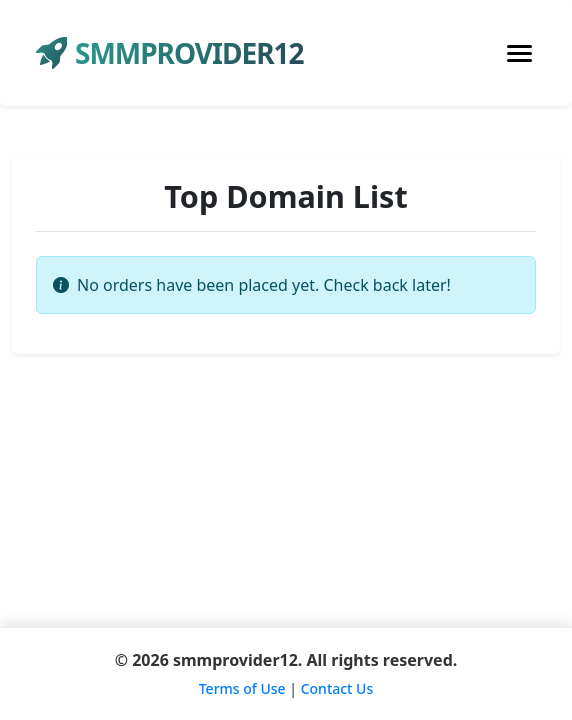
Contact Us (337, 688)
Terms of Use (242, 688)
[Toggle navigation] (519, 53)
